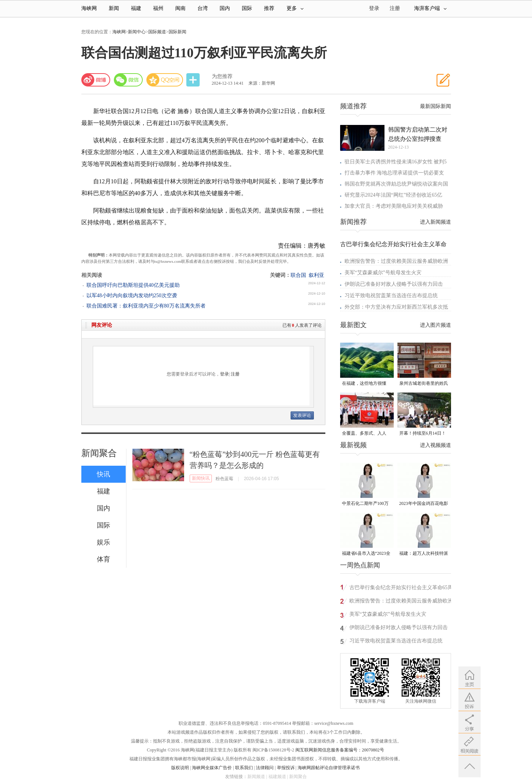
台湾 (203, 8)
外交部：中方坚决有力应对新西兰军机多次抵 (396, 307)
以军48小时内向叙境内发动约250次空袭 (132, 296)
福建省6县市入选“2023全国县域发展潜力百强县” (366, 554)
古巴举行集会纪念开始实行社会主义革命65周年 (401, 589)
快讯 (104, 474)
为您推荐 (222, 76)
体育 (104, 559)
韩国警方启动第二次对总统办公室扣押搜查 (418, 134)
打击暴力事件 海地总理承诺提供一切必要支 (394, 173)
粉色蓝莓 (224, 479)
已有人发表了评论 (302, 325)
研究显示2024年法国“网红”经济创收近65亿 (393, 195)
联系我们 (244, 768)
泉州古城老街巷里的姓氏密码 (424, 384)
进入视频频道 (436, 445)
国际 (247, 8)
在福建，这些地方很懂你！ (364, 384)
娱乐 (104, 542)
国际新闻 (177, 32)
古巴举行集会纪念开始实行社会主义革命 (393, 244)
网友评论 (102, 325)
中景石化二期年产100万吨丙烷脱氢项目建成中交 (366, 504)
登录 (224, 374)
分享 (194, 80)
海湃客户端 (430, 8)
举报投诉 (286, 768)
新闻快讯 (201, 478)
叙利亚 (316, 275)
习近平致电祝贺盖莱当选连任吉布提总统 (391, 296)
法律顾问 (265, 768)
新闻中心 (137, 32)
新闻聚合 (99, 453)
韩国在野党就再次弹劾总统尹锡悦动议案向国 (396, 184)
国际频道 (157, 32)
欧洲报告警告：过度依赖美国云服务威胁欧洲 (396, 261)
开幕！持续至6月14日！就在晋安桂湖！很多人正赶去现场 (424, 434)
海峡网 (89, 8)
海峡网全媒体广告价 (212, 768)
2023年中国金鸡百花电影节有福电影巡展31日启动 (424, 504)
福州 (158, 8)
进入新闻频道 (436, 222)
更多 (295, 8)
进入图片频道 (436, 325)
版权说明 (180, 768)
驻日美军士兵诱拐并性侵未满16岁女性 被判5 (396, 162)
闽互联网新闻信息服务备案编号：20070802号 (340, 750)
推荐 (269, 8)
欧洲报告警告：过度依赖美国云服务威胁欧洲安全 (401, 602)
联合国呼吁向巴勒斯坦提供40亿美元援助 (133, 285)
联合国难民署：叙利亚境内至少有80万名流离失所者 (146, 306)
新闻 (114, 8)
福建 (136, 8)
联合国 (298, 275)
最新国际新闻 (436, 106)
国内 (225, 8)
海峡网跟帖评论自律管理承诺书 (329, 768)
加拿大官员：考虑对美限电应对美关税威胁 (394, 206)
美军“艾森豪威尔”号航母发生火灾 (383, 273)
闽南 (180, 8)
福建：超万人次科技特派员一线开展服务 (424, 554)
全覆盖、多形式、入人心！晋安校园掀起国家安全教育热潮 (366, 434)
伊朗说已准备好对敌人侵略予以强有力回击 (394, 284)
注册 (395, 8)
